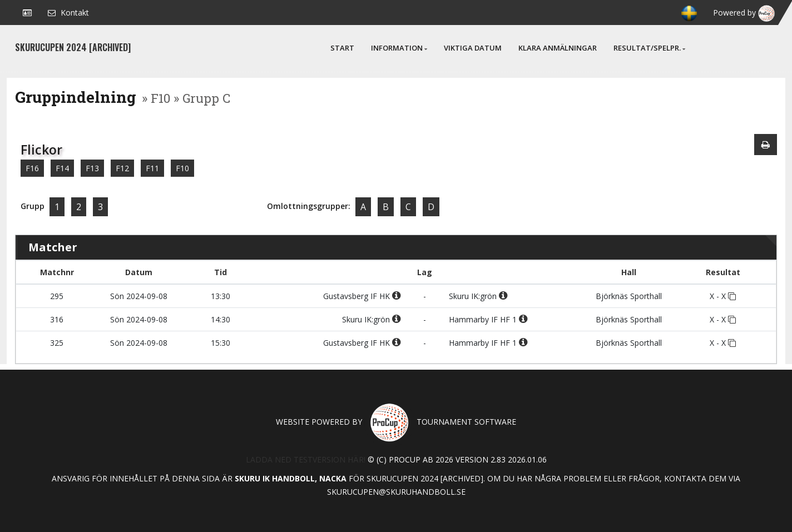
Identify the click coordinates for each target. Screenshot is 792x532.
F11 (152, 168)
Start (342, 48)
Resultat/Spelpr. (649, 48)
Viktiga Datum (473, 48)
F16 (32, 168)
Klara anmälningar (558, 48)
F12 (122, 168)
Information (399, 48)
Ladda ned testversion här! (306, 459)
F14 (62, 168)
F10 (182, 168)
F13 (92, 168)
